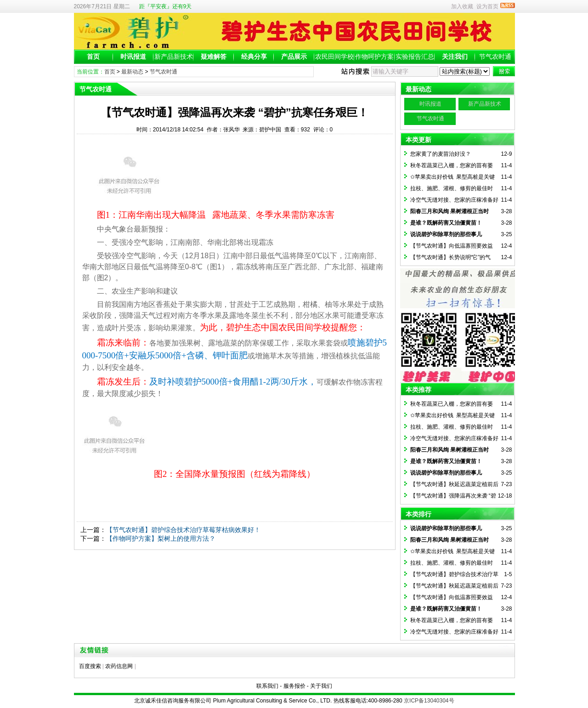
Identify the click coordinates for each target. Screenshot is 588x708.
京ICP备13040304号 (429, 701)
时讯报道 (133, 57)
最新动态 (132, 72)
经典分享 (254, 57)
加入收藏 (462, 6)
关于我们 (321, 686)
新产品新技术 (174, 57)
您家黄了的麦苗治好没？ (441, 154)
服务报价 (294, 686)
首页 (93, 57)
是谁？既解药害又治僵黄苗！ (446, 223)
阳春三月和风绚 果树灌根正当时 (449, 211)
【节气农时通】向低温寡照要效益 (452, 246)
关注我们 (455, 57)
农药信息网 (119, 666)
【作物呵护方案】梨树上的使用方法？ (161, 538)
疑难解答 (214, 57)
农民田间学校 (334, 57)
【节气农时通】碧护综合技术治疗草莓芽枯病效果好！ (183, 530)
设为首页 (487, 6)
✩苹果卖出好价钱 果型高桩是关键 (453, 177)
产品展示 (294, 57)
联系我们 (267, 686)
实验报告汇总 (415, 57)
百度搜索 (90, 666)
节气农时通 (495, 57)
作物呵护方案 (374, 57)
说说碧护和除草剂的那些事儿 (446, 234)
